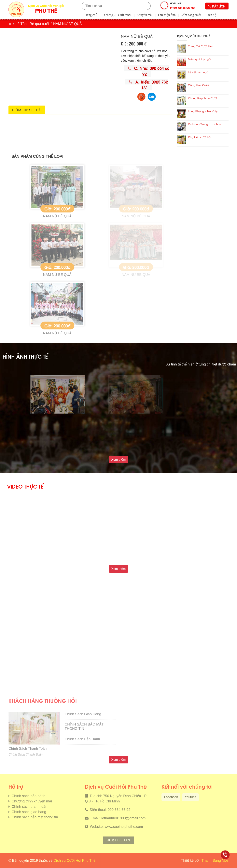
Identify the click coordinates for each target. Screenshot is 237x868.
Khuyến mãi (145, 15)
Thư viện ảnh (167, 15)
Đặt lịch (217, 6)
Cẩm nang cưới (191, 15)
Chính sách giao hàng (28, 812)
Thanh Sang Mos (215, 861)
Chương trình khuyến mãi (31, 801)
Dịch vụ (108, 15)
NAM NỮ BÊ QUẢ (88, 216)
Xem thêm (119, 460)
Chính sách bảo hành (28, 796)
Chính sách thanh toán (29, 807)
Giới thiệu (125, 15)
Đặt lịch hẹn (118, 840)
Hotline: (183, 6)
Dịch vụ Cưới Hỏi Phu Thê (74, 861)
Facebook (171, 797)
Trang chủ (91, 15)
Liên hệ (211, 15)
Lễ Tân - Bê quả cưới (32, 24)
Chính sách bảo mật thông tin (34, 817)
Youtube (190, 797)
